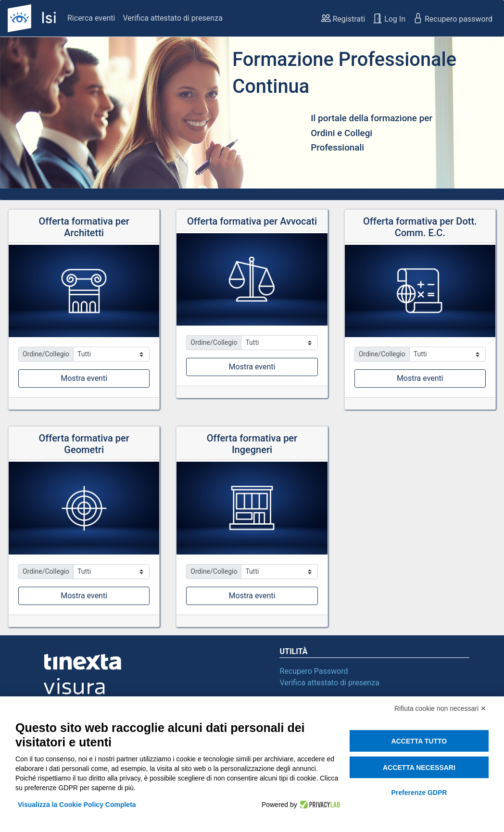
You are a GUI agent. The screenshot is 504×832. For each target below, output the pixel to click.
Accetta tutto (419, 741)
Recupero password (453, 18)
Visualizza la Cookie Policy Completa (77, 805)
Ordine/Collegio (46, 354)
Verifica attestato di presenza (172, 18)
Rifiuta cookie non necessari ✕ (440, 708)
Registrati (343, 18)
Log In (389, 18)
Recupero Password (314, 671)
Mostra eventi (84, 378)
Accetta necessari (419, 768)
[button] (38, 115)
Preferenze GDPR (419, 793)
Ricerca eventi (91, 18)
